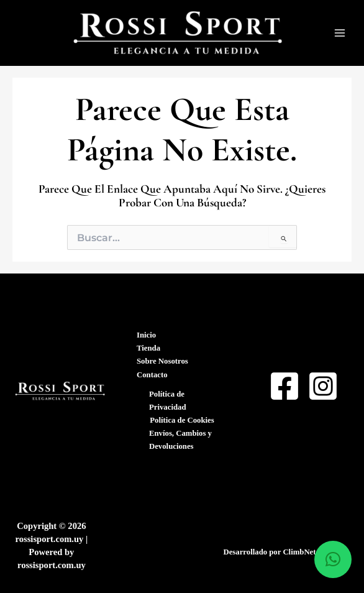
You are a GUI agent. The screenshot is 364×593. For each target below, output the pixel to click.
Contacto (152, 375)
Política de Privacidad (168, 401)
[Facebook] (284, 386)
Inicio (146, 335)
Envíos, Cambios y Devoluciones (180, 440)
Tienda (148, 348)
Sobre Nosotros (162, 361)
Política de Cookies (182, 420)
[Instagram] (323, 386)
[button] (333, 559)
